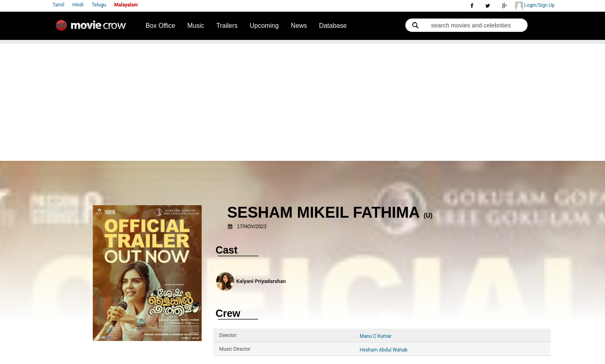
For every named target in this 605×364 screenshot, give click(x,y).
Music (196, 26)
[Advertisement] (302, 100)
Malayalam (126, 5)
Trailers (227, 26)
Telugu (99, 5)
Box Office (161, 26)
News (299, 26)
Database (333, 26)
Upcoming (264, 26)
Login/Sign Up (535, 6)
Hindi (78, 5)
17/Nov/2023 (252, 227)
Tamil (58, 5)
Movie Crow (93, 29)
